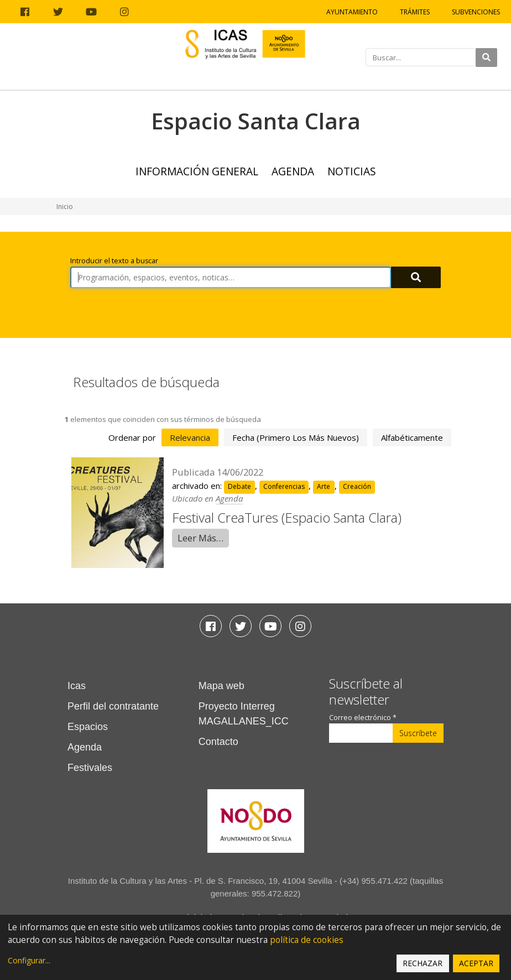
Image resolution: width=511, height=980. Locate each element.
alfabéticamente (412, 437)
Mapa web (221, 686)
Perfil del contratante (113, 706)
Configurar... (29, 960)
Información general (197, 171)
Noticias (352, 171)
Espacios (88, 727)
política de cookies (307, 940)
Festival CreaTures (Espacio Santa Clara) (287, 517)
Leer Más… (200, 538)
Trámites (415, 12)
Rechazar (423, 963)
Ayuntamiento (352, 12)
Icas (77, 686)
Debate (239, 486)
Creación (357, 486)
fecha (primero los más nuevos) (296, 437)
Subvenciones (476, 12)
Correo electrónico (363, 718)
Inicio (65, 207)
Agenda (293, 171)
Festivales (90, 768)
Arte (324, 486)
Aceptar (476, 963)
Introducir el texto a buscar (114, 261)
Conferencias (284, 486)
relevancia (190, 437)
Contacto (218, 742)
